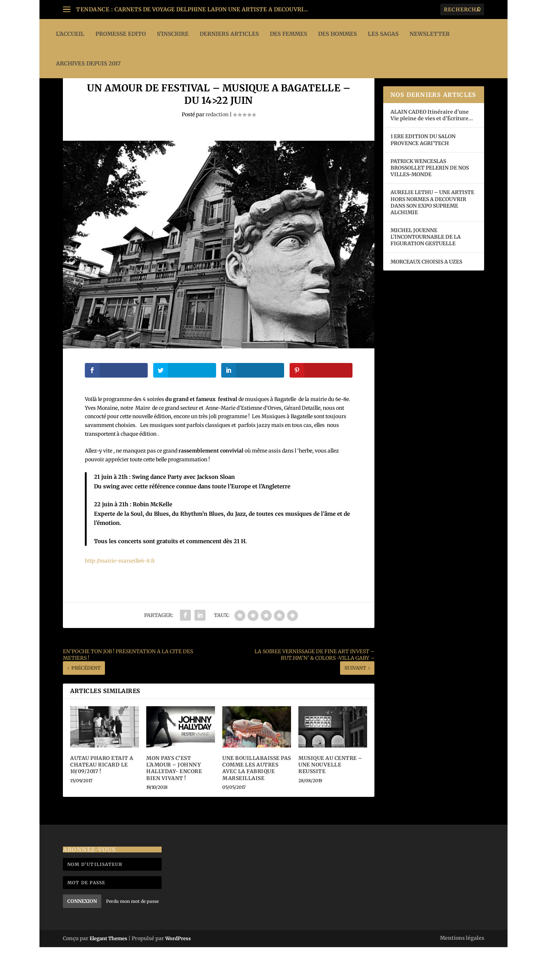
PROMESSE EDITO (121, 34)
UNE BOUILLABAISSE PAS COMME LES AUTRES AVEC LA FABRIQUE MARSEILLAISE (257, 801)
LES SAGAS (383, 34)
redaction (217, 147)
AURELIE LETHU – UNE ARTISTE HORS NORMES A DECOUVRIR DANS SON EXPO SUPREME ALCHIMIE (432, 235)
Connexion (82, 934)
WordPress (178, 971)
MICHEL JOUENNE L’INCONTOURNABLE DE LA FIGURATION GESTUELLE (426, 270)
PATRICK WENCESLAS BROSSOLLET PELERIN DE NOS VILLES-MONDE (430, 201)
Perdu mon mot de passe (132, 934)
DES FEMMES (288, 34)
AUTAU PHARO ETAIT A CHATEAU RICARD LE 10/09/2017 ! (102, 798)
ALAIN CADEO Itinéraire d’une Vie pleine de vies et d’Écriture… (432, 148)
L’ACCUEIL (70, 34)
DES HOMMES (337, 34)
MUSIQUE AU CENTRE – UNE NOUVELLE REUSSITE (330, 798)
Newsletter (430, 34)
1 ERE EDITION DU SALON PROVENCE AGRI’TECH (423, 173)
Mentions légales (462, 971)
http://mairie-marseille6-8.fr (120, 594)
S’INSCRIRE (173, 34)
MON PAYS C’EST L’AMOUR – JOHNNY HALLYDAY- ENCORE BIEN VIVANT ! (174, 801)
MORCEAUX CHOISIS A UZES (426, 295)
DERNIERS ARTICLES (229, 34)
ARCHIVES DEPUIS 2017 (88, 63)
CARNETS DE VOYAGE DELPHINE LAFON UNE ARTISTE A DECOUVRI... (211, 9)
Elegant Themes (108, 971)
